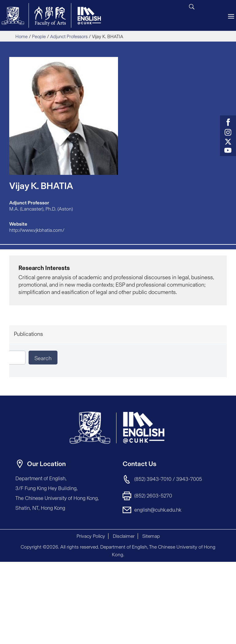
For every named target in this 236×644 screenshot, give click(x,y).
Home (22, 37)
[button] (214, 567)
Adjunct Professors (69, 37)
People (39, 37)
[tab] (118, 334)
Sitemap (151, 536)
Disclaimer (124, 536)
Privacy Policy (91, 536)
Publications (28, 334)
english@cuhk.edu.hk (158, 510)
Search (43, 358)
